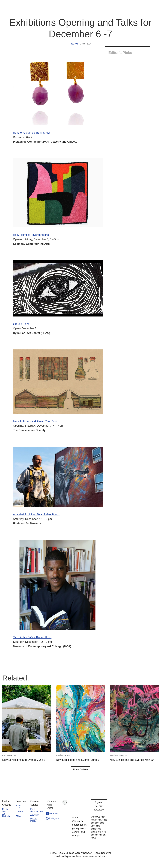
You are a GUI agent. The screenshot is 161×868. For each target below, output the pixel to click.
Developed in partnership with (80, 856)
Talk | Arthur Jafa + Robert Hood (32, 637)
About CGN (18, 807)
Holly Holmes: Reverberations (31, 235)
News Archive (81, 770)
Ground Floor (21, 324)
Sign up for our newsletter (99, 806)
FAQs (18, 816)
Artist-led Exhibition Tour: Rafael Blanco (37, 515)
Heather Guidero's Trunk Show (31, 133)
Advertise (35, 815)
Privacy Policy (34, 820)
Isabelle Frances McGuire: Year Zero (35, 421)
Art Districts (6, 815)
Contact (19, 811)
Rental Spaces (6, 810)
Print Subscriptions (37, 810)
